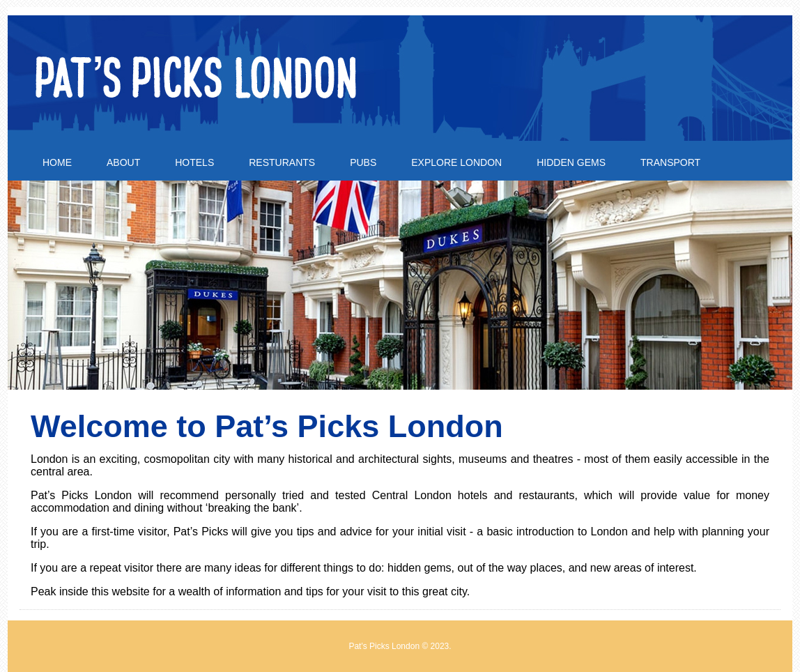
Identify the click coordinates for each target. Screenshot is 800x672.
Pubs (363, 162)
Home (57, 162)
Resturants (282, 162)
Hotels (194, 162)
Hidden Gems (571, 162)
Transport (670, 162)
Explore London (456, 162)
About (123, 162)
